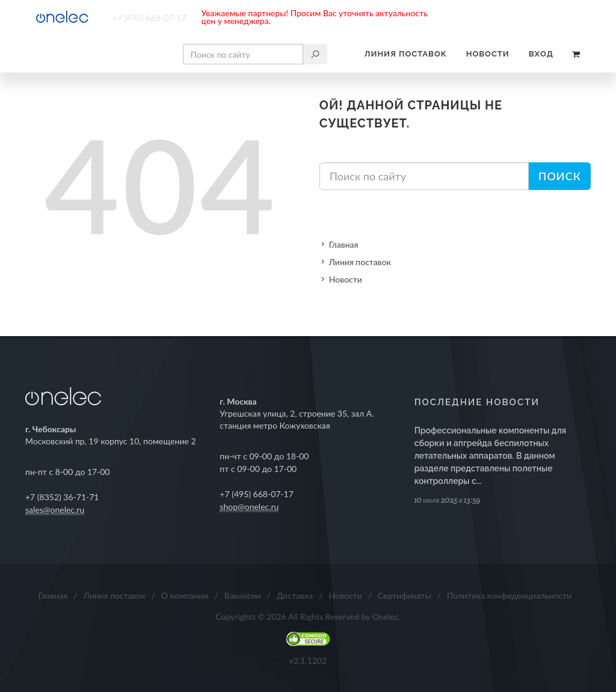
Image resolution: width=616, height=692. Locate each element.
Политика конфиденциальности (510, 596)
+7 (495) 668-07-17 (149, 18)
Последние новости (477, 402)
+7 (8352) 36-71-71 (62, 497)
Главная (344, 244)
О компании (185, 596)
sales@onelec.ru (55, 510)
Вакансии (243, 596)
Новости (488, 54)
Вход (541, 54)
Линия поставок (406, 54)
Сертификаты (405, 596)
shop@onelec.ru (249, 507)
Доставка (295, 596)
